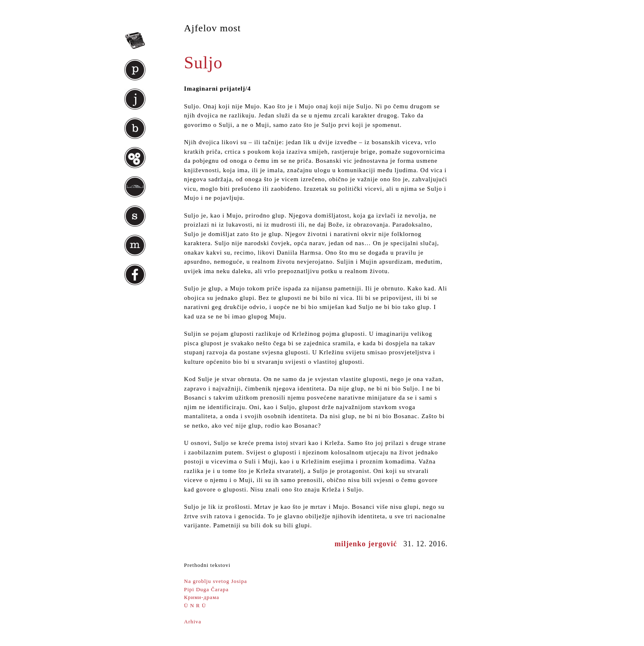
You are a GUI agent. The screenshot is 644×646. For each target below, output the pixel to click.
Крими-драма (202, 597)
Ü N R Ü (195, 605)
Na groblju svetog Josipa (216, 581)
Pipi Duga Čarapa (206, 589)
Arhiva (193, 621)
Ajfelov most (213, 28)
